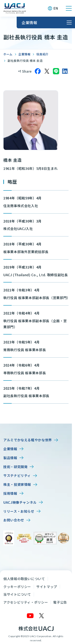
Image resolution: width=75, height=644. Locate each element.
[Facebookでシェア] (38, 71)
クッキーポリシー (17, 587)
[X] (42, 616)
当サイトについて (17, 594)
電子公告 (60, 602)
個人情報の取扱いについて (24, 579)
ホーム (8, 54)
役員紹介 (42, 54)
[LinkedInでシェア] (65, 71)
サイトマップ (47, 587)
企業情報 (24, 54)
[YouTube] (30, 616)
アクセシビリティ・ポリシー (26, 602)
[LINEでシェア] (56, 71)
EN (56, 8)
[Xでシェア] (47, 71)
